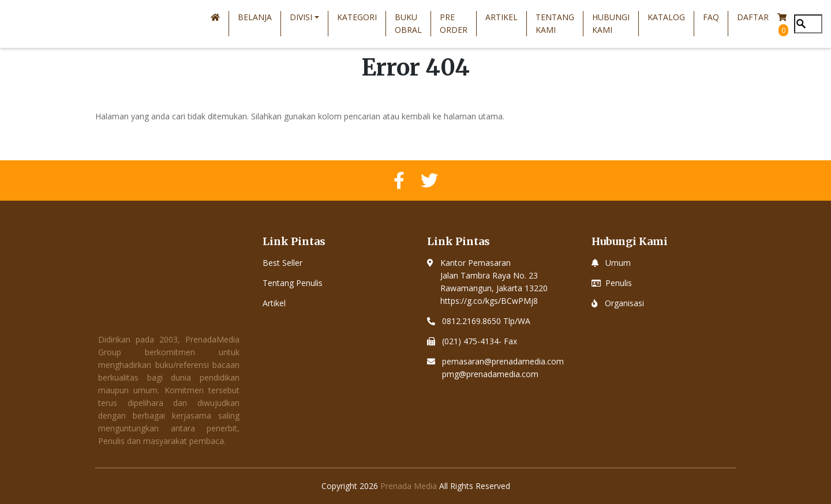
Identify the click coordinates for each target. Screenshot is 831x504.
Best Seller (282, 263)
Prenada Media (409, 486)
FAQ (711, 17)
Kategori (357, 17)
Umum (618, 263)
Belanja (255, 17)
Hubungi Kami (611, 23)
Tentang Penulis (293, 283)
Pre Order (454, 23)
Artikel (501, 17)
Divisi (301, 17)
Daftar (753, 17)
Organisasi (624, 303)
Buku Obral (408, 23)
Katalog (666, 17)
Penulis (619, 283)
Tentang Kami (555, 23)
